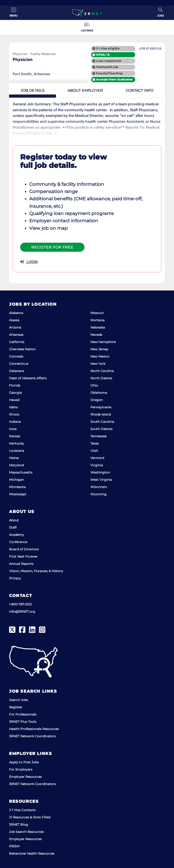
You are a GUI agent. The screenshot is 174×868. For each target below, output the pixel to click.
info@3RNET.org (22, 612)
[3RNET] (87, 13)
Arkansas (16, 335)
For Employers (21, 769)
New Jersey (99, 349)
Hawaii (14, 400)
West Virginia (101, 480)
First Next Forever (23, 556)
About (14, 520)
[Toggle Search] (160, 12)
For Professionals (23, 714)
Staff (13, 527)
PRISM (14, 846)
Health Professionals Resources (34, 729)
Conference (18, 542)
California (17, 342)
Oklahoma (99, 393)
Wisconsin (99, 487)
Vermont (97, 458)
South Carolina (102, 422)
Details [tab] (33, 91)
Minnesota (17, 487)
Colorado (16, 356)
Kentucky (17, 443)
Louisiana (17, 451)
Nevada (96, 335)
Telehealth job (107, 67)
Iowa (13, 429)
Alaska (14, 320)
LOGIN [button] (29, 262)
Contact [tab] (140, 91)
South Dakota (101, 429)
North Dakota (101, 378)
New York (98, 364)
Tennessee (98, 436)
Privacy (15, 578)
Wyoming (98, 494)
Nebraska (98, 327)
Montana (97, 320)
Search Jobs (19, 700)
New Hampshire (103, 342)
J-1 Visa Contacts (22, 810)
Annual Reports (21, 564)
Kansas (15, 436)
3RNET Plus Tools (23, 722)
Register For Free (52, 247)
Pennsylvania (101, 407)
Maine (14, 458)
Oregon (97, 400)
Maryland (16, 465)
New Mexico (100, 356)
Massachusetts (21, 472)
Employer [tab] (85, 91)
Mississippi (18, 494)
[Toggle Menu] (14, 12)
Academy (17, 535)
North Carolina (102, 371)
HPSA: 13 (103, 55)
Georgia (15, 393)
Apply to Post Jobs (24, 762)
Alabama (16, 313)
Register (16, 707)
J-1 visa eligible (108, 48)
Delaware (17, 371)
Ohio (94, 385)
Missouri (97, 313)
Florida (15, 385)
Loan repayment (109, 61)
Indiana (15, 422)
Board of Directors (24, 549)
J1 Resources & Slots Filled (30, 817)
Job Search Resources (26, 832)
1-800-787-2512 (20, 604)
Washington (100, 472)
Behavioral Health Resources (32, 853)
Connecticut (19, 364)
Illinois (14, 414)
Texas (95, 443)
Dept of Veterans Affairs (28, 378)
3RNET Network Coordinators (32, 736)
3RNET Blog (19, 824)
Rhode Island (101, 414)
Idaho (13, 407)
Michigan (16, 480)
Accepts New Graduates (114, 79)
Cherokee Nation (22, 349)
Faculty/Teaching (109, 73)
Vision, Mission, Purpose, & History (36, 571)
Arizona (15, 327)
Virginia (97, 465)
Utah (94, 451)
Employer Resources (25, 777)
